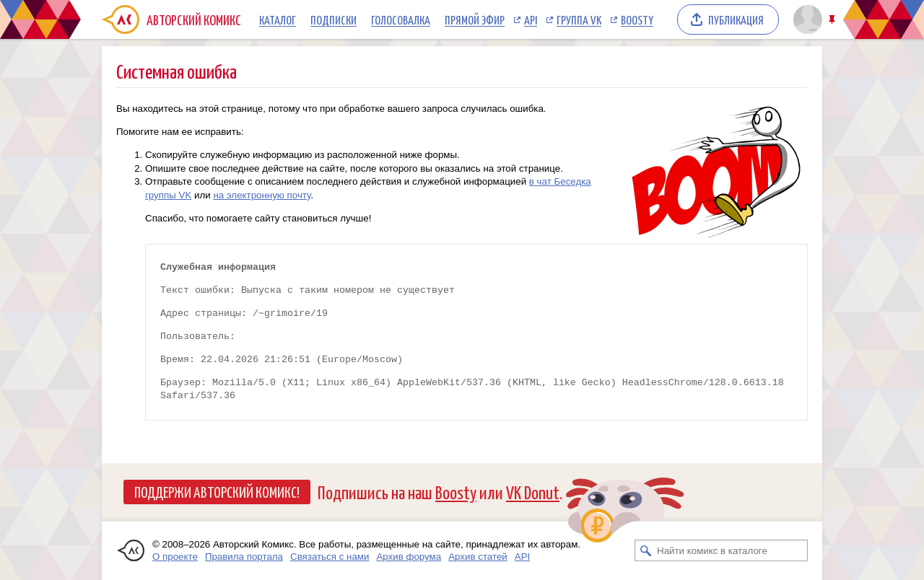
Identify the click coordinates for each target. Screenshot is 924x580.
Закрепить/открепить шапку (833, 20)
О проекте (175, 557)
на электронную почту (262, 195)
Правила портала (244, 557)
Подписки (334, 19)
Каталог (278, 19)
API (531, 19)
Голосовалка (401, 19)
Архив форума (409, 557)
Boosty (637, 19)
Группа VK (579, 19)
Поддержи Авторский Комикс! (217, 491)
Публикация (736, 19)
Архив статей (478, 557)
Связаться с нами (330, 557)
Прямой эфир (475, 19)
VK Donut (533, 492)
